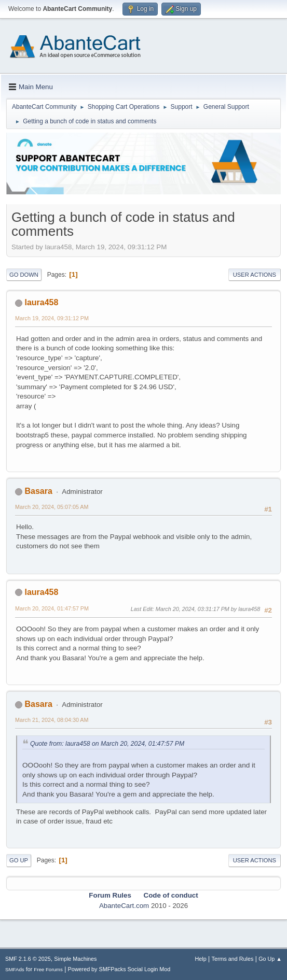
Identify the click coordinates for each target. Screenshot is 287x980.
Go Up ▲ (270, 959)
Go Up (19, 860)
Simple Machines (75, 959)
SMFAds (15, 969)
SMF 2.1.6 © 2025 (28, 959)
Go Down (24, 275)
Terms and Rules (233, 959)
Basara (38, 491)
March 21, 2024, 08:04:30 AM (52, 720)
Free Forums (48, 969)
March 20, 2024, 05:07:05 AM (52, 507)
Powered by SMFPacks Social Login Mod (119, 969)
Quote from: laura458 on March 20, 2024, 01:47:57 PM (107, 744)
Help (201, 959)
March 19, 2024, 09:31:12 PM (52, 318)
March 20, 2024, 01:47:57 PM (52, 608)
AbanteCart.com (124, 906)
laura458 (41, 302)
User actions (255, 275)
